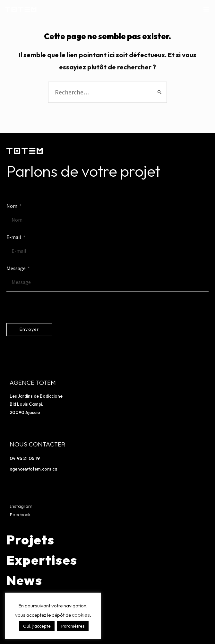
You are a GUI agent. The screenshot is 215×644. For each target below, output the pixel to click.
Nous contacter (37, 444)
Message (17, 268)
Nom (12, 206)
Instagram (21, 506)
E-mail (14, 237)
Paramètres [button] (73, 626)
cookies (81, 615)
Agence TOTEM (33, 383)
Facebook (20, 514)
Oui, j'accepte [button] (37, 626)
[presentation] (55, 307)
